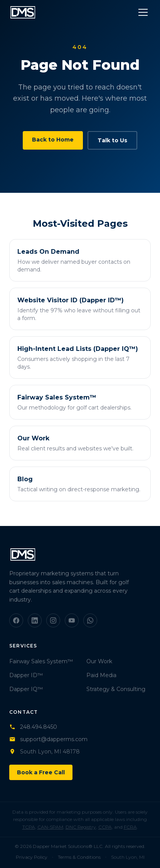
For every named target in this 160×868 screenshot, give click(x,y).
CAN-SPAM (50, 827)
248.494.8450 (33, 727)
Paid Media (101, 675)
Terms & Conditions (79, 857)
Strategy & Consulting (116, 689)
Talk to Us (112, 140)
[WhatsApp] (90, 620)
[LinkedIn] (35, 620)
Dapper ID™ (26, 675)
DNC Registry (81, 827)
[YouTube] (72, 620)
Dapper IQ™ (26, 689)
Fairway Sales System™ (41, 661)
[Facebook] (16, 620)
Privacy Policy (32, 857)
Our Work (99, 661)
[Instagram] (53, 620)
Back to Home (53, 140)
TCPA (29, 827)
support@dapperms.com (48, 739)
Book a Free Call (41, 772)
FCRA (130, 827)
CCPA (105, 827)
